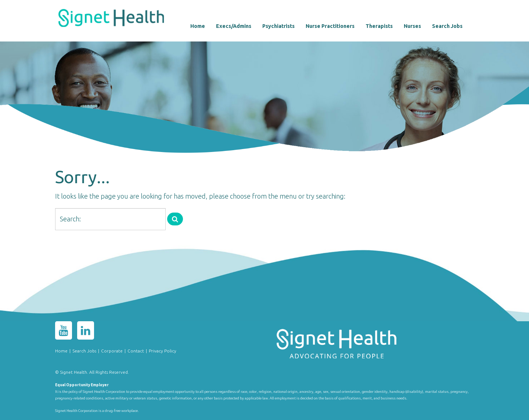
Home (198, 26)
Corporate (112, 351)
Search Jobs (447, 26)
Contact (136, 351)
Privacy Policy (163, 351)
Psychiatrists (278, 26)
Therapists (379, 26)
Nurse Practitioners (330, 26)
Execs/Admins (234, 26)
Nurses (412, 26)
